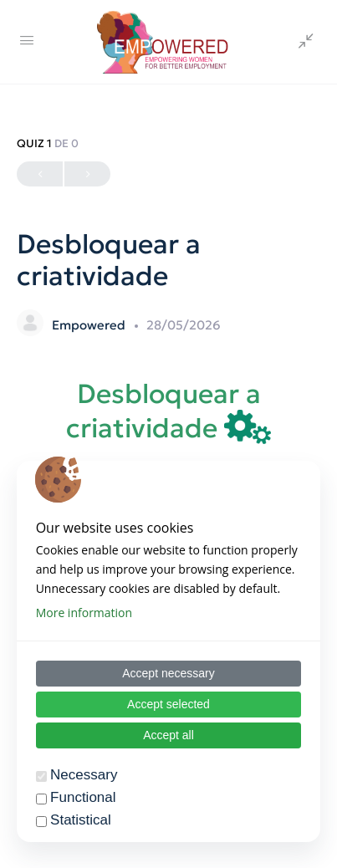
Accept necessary (168, 673)
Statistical (81, 820)
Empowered (90, 325)
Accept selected (168, 704)
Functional (83, 797)
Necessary (84, 775)
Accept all (168, 735)
